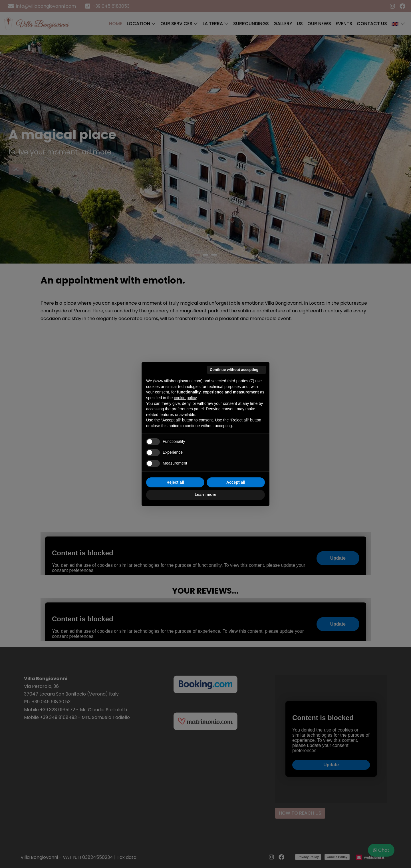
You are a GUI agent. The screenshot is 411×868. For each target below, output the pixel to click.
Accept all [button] (236, 482)
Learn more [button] (205, 495)
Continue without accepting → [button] (236, 370)
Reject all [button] (175, 482)
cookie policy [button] (185, 398)
